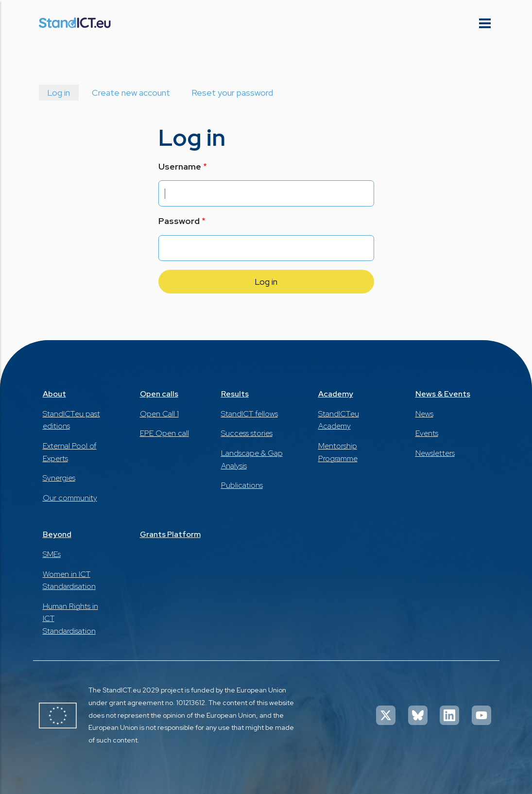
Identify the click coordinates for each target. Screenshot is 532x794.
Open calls (159, 394)
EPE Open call (164, 433)
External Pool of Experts (70, 452)
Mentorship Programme (338, 452)
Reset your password (232, 93)
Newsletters (435, 453)
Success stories (247, 433)
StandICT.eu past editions (71, 420)
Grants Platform (170, 534)
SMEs (52, 554)
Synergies (59, 478)
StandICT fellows (249, 414)
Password (179, 221)
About (54, 394)
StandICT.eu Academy (339, 420)
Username (180, 166)
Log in (59, 93)
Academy (336, 394)
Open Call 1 (159, 414)
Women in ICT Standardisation (69, 580)
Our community (70, 498)
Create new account (131, 93)
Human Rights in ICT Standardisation (70, 619)
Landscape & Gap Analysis (252, 459)
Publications (242, 485)
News (424, 414)
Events (427, 433)
